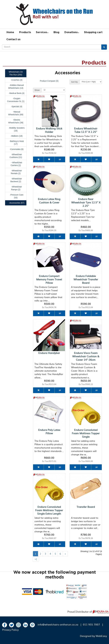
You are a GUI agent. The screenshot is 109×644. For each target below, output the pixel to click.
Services (42, 32)
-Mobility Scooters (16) (16, 129)
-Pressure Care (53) (16, 196)
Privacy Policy (10, 630)
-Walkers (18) (16, 136)
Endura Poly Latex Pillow (49, 431)
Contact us (13, 39)
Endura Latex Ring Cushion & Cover (49, 201)
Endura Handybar (49, 353)
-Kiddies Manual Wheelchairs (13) (16, 87)
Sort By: (75, 82)
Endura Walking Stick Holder (49, 130)
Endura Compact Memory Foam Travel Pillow (49, 279)
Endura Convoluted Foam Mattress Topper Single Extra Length (49, 510)
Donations (72, 32)
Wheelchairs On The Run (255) (16, 73)
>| (36, 559)
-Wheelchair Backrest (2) (16, 180)
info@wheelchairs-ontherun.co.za (58, 624)
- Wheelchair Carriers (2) (16, 164)
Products (25, 32)
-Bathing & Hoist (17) (16, 143)
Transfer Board (86, 507)
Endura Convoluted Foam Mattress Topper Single (86, 433)
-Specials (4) (16, 107)
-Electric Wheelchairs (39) (16, 121)
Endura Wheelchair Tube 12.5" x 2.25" (86, 130)
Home (10, 32)
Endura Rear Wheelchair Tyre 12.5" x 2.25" (86, 202)
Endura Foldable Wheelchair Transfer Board (86, 279)
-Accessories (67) (16, 203)
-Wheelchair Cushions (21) (16, 156)
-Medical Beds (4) (16, 93)
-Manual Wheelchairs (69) (16, 113)
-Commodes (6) (16, 149)
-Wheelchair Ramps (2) (16, 188)
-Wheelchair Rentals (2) (16, 172)
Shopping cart (93, 32)
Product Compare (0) (49, 81)
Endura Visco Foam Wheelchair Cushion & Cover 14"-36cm (86, 356)
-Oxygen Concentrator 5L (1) (16, 100)
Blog (56, 32)
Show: (37, 90)
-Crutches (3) (16, 80)
